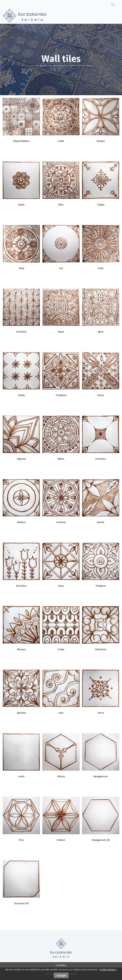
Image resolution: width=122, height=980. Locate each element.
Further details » (108, 969)
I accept (61, 975)
